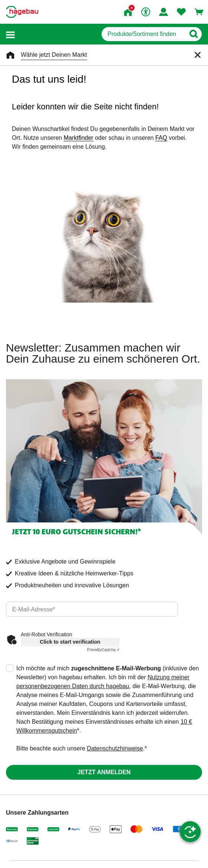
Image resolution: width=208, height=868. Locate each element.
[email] (92, 609)
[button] (10, 34)
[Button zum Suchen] (193, 34)
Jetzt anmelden (104, 772)
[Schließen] (198, 55)
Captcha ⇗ (103, 650)
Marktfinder (79, 138)
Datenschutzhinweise (115, 748)
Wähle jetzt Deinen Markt (54, 55)
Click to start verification (70, 642)
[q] (143, 34)
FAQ (161, 138)
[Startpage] (22, 12)
